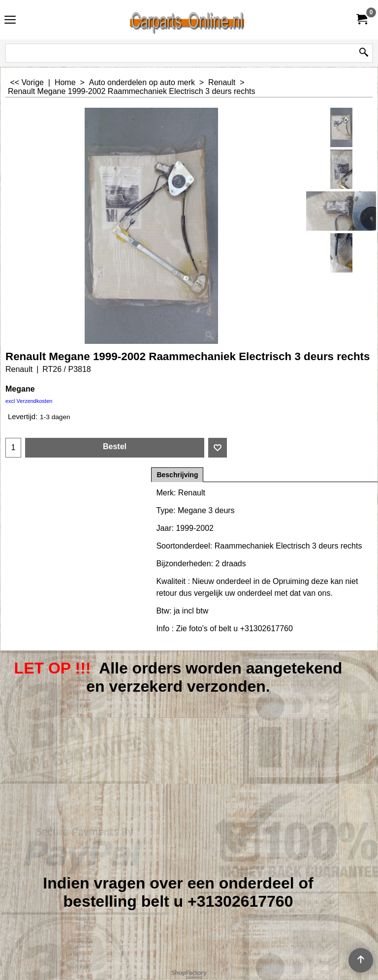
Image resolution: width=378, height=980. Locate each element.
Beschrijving (177, 475)
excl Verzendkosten (29, 401)
